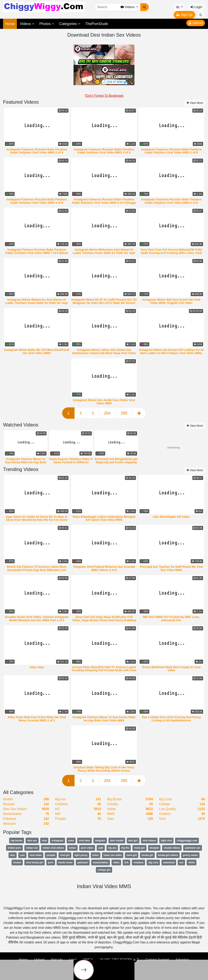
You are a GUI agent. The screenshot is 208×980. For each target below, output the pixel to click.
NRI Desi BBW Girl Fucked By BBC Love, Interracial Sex (171, 619)
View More (195, 103)
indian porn (14, 848)
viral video (36, 855)
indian (72, 848)
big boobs (17, 841)
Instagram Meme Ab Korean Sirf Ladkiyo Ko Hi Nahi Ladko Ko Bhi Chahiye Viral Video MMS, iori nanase (171, 353)
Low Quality (168, 809)
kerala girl (147, 855)
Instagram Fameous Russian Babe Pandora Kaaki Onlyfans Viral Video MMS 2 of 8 (37, 151)
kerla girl (132, 855)
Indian (112, 809)
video (116, 863)
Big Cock (166, 799)
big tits (125, 848)
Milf (58, 814)
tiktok (192, 863)
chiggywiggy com (187, 841)
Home (10, 24)
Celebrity (61, 804)
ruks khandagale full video (171, 517)
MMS (111, 814)
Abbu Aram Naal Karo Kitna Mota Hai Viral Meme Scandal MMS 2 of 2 (37, 719)
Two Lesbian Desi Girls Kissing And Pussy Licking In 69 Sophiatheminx (171, 719)
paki (101, 848)
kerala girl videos (168, 855)
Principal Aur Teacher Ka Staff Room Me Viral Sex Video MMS (171, 568)
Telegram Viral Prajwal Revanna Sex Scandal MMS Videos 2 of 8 (104, 568)
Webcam (9, 824)
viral (44, 841)
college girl (104, 870)
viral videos (149, 841)
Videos (27, 24)
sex (181, 863)
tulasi (96, 855)
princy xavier (190, 855)
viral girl (65, 855)
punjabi (51, 855)
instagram (57, 841)
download (169, 863)
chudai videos (172, 848)
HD (57, 809)
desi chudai (117, 841)
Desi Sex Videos (15, 809)
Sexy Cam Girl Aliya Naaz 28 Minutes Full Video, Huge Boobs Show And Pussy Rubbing (104, 619)
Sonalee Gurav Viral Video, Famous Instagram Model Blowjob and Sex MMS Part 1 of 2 (37, 619)
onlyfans (138, 863)
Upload (196, 23)
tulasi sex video (113, 855)
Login (196, 7)
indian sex (32, 848)
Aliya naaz (37, 667)
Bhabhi (8, 799)
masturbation (101, 863)
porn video (87, 848)
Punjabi (60, 819)
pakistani (83, 863)
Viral (162, 819)
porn (51, 863)
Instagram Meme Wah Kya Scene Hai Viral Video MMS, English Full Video (171, 301)
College (165, 804)
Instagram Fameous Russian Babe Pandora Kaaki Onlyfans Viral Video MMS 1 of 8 (171, 151)
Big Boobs (114, 799)
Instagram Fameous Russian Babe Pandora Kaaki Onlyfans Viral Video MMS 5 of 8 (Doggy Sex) (104, 203)
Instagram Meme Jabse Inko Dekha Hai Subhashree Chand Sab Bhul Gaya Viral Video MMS (104, 353)
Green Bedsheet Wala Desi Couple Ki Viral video (171, 669)
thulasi (17, 863)
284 (107, 413)
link (126, 863)
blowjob (154, 848)
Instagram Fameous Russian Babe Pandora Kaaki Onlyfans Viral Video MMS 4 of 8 (37, 201)
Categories (70, 24)
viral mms (84, 841)
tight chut (166, 841)
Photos (47, 24)
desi (13, 855)
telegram (100, 841)
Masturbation (12, 814)
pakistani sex (192, 848)
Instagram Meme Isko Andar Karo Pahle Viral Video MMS (104, 402)
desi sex (32, 841)
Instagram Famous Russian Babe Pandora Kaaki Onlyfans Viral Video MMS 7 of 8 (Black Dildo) (37, 253)
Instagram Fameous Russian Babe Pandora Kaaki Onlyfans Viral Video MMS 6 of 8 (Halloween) (171, 203)
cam (22, 855)
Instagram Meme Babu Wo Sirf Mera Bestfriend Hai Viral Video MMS (37, 351)
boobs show (65, 863)
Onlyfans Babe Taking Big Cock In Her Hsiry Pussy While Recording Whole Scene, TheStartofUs (104, 771)
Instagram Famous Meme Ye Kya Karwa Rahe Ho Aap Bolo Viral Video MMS (26, 462)
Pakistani (10, 819)
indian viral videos (53, 848)
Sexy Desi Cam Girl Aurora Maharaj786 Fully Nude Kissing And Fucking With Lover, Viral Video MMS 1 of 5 (171, 253)
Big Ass (60, 799)
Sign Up (184, 15)
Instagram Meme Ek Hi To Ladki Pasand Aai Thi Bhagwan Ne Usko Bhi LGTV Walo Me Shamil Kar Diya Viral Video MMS (104, 303)
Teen (111, 819)
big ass (112, 848)
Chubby (113, 804)
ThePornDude (97, 24)
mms (71, 841)
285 (124, 413)
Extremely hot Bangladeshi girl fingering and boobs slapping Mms (116, 462)
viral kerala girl (35, 863)
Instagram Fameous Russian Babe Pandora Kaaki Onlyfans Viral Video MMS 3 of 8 (104, 151)
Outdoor (165, 814)
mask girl (139, 848)
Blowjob (9, 804)
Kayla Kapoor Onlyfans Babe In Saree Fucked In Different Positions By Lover (71, 462)
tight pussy (81, 855)
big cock (153, 863)
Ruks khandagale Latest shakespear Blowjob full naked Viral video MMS (104, 518)
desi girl (133, 841)
